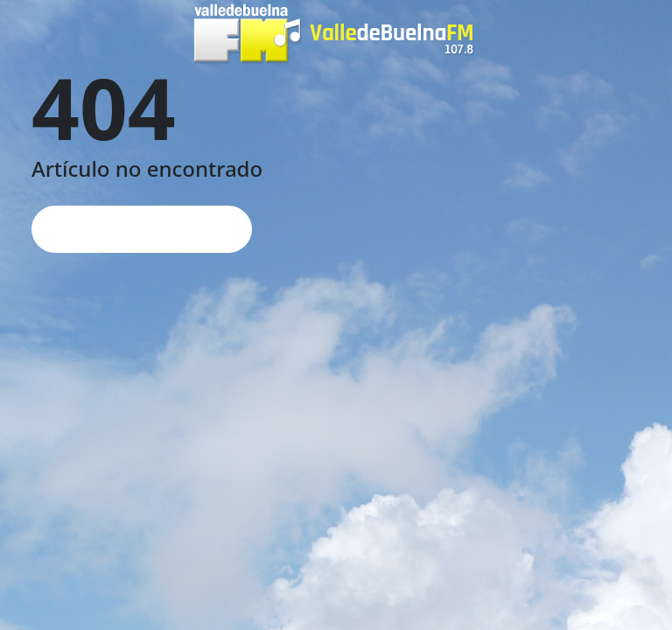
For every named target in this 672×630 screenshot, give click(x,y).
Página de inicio (142, 229)
